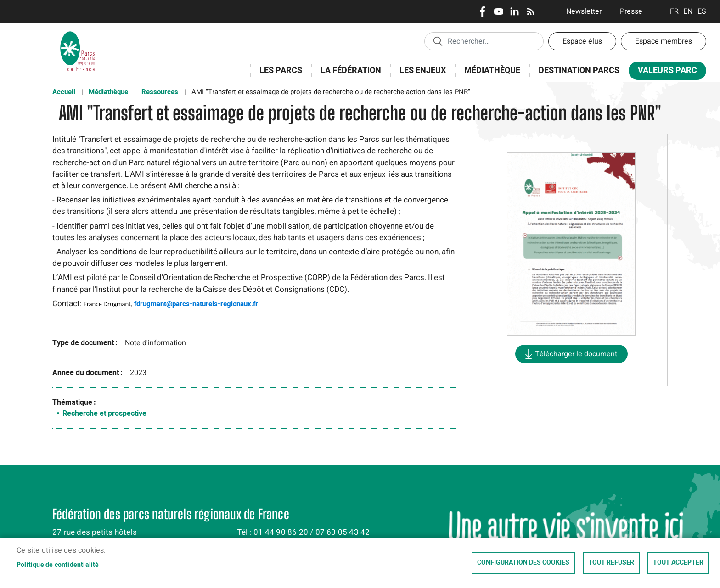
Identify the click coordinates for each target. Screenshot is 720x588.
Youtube (498, 11)
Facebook (482, 11)
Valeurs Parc (664, 72)
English (688, 11)
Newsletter (584, 11)
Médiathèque (492, 70)
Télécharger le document (576, 354)
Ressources (160, 92)
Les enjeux (420, 76)
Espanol (702, 11)
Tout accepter (678, 563)
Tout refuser (611, 563)
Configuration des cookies (523, 563)
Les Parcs (278, 76)
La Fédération (348, 76)
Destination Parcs (579, 70)
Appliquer (438, 41)
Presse (631, 11)
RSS (531, 11)
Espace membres (664, 41)
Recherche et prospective (104, 414)
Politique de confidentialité (58, 565)
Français (674, 11)
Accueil (64, 92)
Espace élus (582, 41)
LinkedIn (515, 11)
